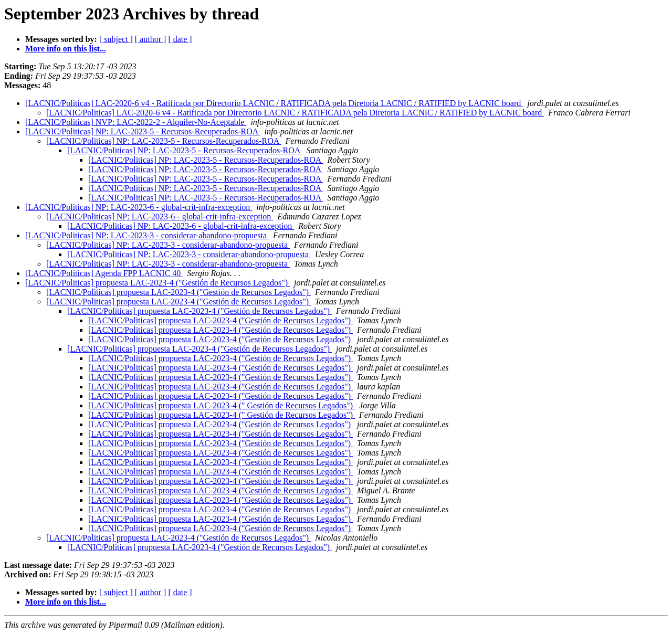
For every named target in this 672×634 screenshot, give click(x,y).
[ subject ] (116, 39)
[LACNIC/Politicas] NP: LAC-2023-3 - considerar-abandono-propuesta (147, 235)
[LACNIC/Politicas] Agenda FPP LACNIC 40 (104, 273)
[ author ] (151, 39)
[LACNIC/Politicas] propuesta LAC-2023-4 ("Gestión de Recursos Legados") (157, 283)
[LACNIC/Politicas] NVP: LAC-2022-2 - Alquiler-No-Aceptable (136, 122)
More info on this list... (66, 49)
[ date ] (180, 39)
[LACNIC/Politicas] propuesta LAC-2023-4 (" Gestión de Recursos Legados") (222, 405)
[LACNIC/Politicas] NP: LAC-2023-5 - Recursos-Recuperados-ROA (143, 131)
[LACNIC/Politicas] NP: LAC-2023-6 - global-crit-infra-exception (139, 207)
